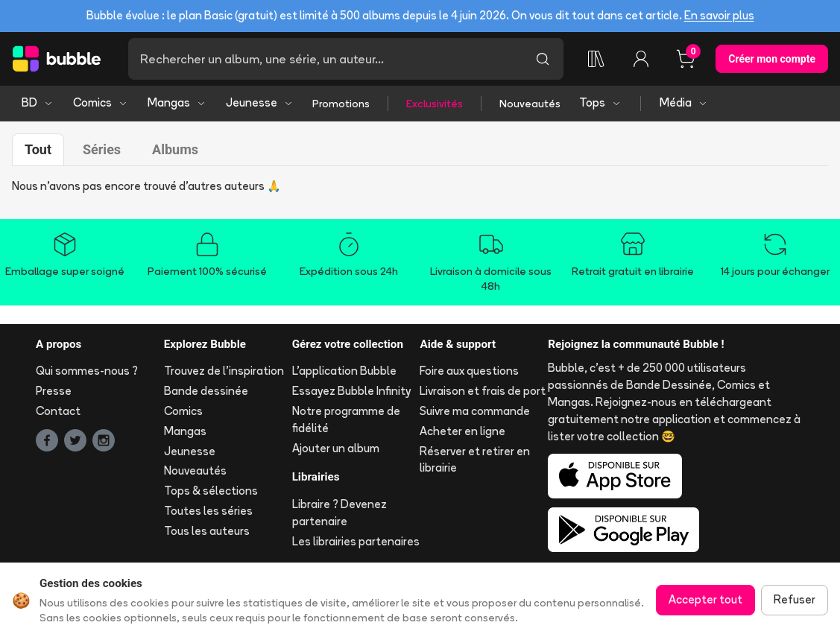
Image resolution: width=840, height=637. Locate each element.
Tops (600, 102)
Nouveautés (530, 104)
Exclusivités (435, 104)
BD (38, 102)
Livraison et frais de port (483, 391)
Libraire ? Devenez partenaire (340, 513)
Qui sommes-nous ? (87, 371)
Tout (38, 149)
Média (684, 102)
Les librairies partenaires (356, 541)
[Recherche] (325, 59)
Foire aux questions (469, 371)
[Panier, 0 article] (686, 59)
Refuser (795, 599)
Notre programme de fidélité (346, 419)
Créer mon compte (772, 59)
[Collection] (596, 59)
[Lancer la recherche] (543, 59)
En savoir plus (719, 15)
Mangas (177, 102)
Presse (54, 391)
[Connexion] (641, 59)
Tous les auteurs (207, 531)
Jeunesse (260, 102)
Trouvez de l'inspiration (224, 371)
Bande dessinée (206, 391)
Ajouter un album (336, 448)
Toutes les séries (208, 511)
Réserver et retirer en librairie (475, 460)
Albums (175, 149)
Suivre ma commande (475, 411)
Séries (102, 149)
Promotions (341, 104)
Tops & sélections (211, 491)
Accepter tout (705, 599)
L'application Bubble (344, 371)
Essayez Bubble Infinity (351, 391)
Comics (101, 102)
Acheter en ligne (462, 431)
